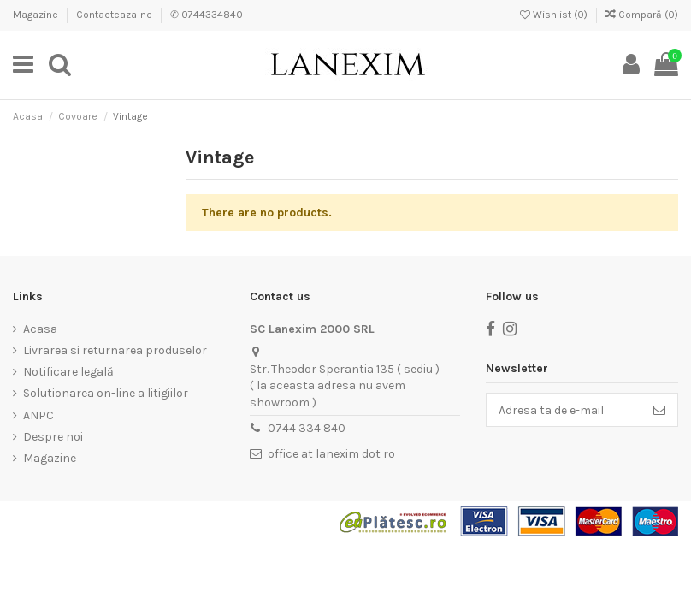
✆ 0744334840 (207, 15)
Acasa (40, 329)
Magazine (37, 15)
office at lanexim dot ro (331, 454)
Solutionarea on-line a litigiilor (106, 393)
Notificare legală (68, 372)
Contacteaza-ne (115, 15)
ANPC (38, 415)
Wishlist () (555, 15)
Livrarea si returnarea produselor (115, 350)
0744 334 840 (307, 428)
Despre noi (53, 437)
